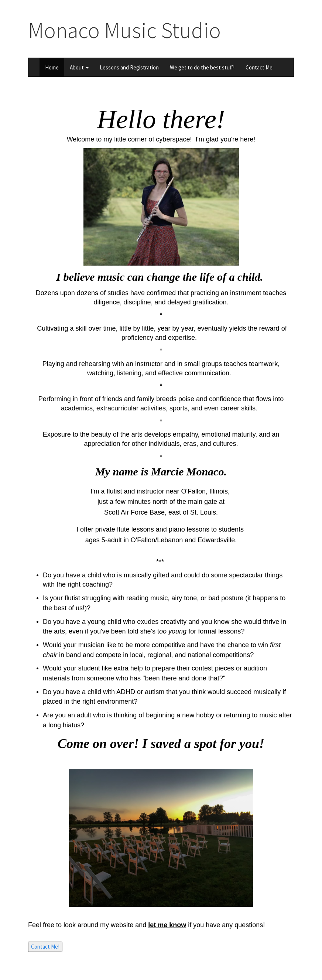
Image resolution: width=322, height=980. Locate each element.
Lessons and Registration (129, 67)
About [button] (79, 67)
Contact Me (259, 67)
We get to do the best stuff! (202, 67)
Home (52, 67)
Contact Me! (45, 947)
